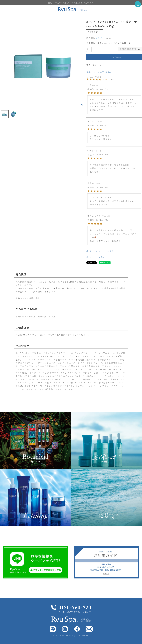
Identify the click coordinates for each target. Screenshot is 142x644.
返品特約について (95, 65)
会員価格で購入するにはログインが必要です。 (110, 43)
